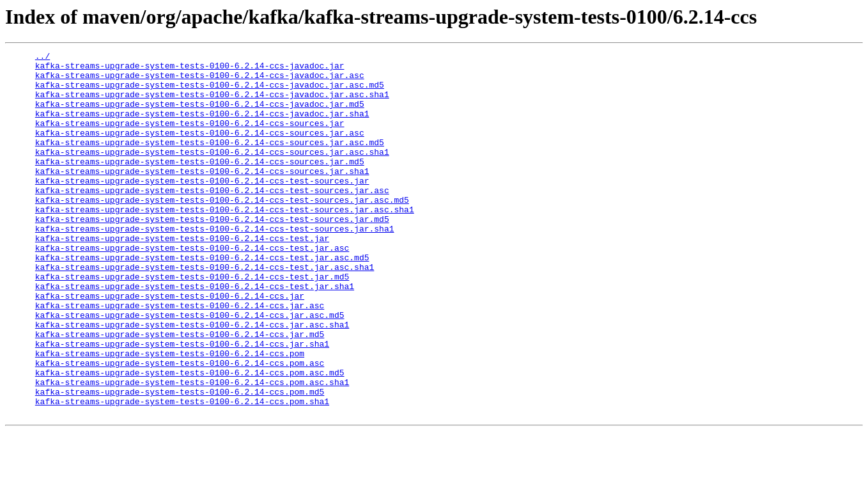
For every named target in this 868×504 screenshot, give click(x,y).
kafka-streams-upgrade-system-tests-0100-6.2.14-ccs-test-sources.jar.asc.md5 (222, 230)
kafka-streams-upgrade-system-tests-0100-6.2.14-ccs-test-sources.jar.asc (212, 219)
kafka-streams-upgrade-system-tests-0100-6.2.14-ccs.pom (170, 414)
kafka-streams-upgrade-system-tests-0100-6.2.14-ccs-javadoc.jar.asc (200, 81)
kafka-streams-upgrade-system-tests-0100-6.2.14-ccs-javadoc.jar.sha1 (202, 127)
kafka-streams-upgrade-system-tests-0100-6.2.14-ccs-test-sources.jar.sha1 (215, 265)
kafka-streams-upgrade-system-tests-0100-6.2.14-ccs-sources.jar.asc (200, 150)
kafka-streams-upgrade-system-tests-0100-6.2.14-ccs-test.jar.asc (192, 288)
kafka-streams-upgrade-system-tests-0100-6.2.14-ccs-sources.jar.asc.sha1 (212, 173)
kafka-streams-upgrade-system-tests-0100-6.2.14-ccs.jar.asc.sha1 (192, 380)
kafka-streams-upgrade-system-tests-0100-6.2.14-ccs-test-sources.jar (202, 207)
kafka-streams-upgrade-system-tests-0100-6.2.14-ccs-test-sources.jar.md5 (212, 253)
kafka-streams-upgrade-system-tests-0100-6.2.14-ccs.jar (170, 345)
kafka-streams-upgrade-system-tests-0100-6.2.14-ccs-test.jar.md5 (192, 322)
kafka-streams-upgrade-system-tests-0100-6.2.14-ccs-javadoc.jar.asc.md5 (210, 92)
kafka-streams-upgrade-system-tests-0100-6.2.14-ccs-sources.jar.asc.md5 (210, 161)
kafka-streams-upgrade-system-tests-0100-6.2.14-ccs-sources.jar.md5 (200, 184)
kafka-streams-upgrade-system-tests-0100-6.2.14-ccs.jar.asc (180, 357)
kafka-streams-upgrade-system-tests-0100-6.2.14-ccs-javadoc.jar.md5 (200, 115)
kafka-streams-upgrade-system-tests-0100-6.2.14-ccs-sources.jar (190, 138)
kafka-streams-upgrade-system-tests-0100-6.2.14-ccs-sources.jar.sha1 (202, 196)
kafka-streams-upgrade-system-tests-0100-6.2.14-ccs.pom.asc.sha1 (192, 449)
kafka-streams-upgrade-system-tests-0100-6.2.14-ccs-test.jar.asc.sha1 (205, 311)
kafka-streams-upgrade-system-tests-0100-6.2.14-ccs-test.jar (182, 276)
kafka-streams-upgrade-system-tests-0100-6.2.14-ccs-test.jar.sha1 (195, 334)
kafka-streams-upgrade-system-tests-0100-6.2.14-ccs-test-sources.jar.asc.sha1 (225, 242)
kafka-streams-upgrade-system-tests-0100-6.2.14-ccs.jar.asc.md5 (190, 368)
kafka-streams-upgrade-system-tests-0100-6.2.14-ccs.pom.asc (180, 426)
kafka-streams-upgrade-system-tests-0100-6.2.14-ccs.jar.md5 (180, 391)
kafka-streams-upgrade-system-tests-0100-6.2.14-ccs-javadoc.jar (190, 69)
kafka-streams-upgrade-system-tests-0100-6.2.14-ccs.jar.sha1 (182, 403)
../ (43, 58)
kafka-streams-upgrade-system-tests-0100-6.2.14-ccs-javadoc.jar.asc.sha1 (212, 104)
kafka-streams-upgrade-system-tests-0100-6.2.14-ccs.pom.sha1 (182, 472)
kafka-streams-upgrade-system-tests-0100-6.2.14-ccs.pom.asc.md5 (190, 437)
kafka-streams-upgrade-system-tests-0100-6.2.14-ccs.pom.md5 (180, 461)
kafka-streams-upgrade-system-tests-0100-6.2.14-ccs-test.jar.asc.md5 (202, 299)
